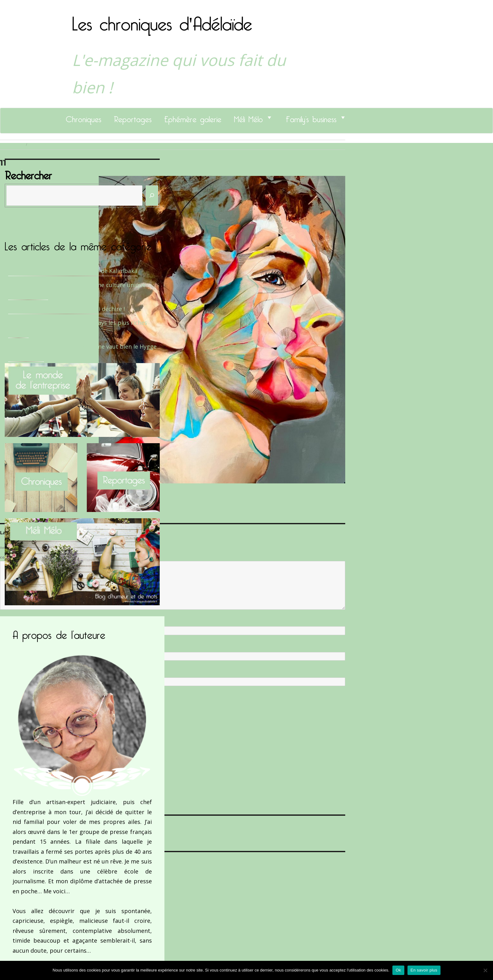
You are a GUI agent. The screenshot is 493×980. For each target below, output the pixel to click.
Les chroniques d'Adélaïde (162, 20)
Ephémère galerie (193, 117)
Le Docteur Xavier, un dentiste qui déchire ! (66, 309)
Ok (398, 970)
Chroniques (83, 117)
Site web (7, 672)
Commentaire (13, 558)
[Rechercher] (152, 196)
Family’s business (311, 117)
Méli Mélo (248, 117)
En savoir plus (424, 970)
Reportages (133, 117)
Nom (5, 621)
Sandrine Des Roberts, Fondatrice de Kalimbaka (73, 271)
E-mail (7, 647)
